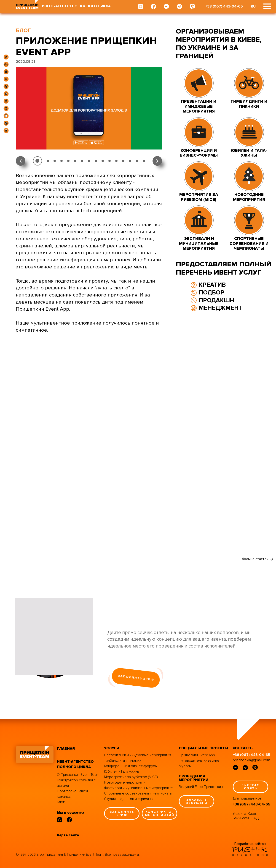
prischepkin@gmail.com (251, 760)
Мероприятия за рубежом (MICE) (131, 777)
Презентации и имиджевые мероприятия (138, 755)
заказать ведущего (197, 801)
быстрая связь (251, 787)
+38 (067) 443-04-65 (224, 6)
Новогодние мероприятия (126, 782)
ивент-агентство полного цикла (75, 764)
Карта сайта (68, 835)
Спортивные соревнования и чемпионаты (138, 793)
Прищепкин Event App (197, 755)
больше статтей (255, 559)
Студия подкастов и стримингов (130, 799)
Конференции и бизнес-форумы (131, 766)
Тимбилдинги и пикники (123, 760)
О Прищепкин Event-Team (78, 775)
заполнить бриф (136, 678)
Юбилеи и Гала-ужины (122, 771)
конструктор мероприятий (160, 813)
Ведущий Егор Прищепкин (201, 787)
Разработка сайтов (250, 844)
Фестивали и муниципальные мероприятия (139, 788)
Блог (61, 802)
